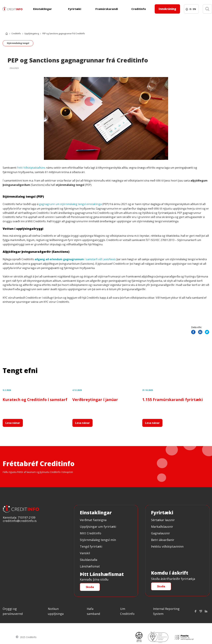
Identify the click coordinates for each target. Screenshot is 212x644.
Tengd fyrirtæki (91, 546)
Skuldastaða (89, 560)
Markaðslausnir (162, 527)
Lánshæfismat (90, 566)
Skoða (90, 587)
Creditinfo (16, 34)
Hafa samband (93, 611)
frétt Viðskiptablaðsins (31, 168)
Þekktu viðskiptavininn (167, 546)
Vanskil (85, 553)
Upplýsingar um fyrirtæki (98, 527)
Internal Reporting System (166, 611)
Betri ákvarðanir (163, 540)
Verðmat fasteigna (93, 520)
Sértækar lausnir (163, 520)
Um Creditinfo (127, 611)
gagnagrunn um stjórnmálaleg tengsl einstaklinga (70, 204)
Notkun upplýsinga (56, 611)
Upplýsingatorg (32, 34)
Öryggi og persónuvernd (13, 611)
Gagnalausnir (160, 533)
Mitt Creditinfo (91, 533)
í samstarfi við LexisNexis (75, 259)
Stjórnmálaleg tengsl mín (98, 540)
